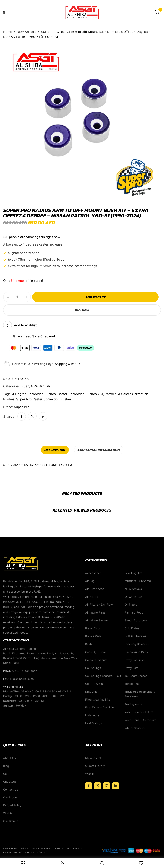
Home (8, 32)
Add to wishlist (25, 325)
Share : (9, 417)
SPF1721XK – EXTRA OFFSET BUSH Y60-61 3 (38, 465)
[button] (158, 13)
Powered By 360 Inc (33, 852)
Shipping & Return (67, 364)
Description (55, 450)
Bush (25, 386)
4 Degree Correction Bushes (34, 394)
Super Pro (22, 407)
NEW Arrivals (26, 32)
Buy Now (82, 310)
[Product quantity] (17, 297)
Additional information (99, 450)
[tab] (55, 450)
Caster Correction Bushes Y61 (80, 394)
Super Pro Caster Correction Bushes (44, 399)
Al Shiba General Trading (46, 848)
